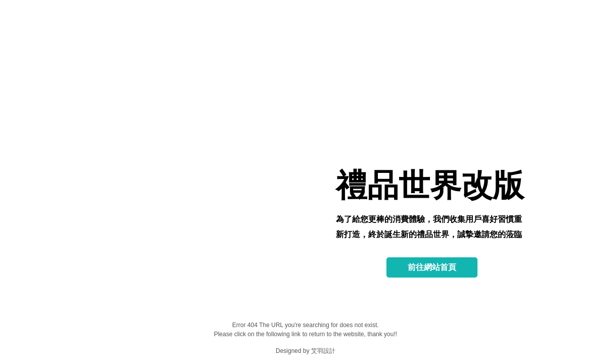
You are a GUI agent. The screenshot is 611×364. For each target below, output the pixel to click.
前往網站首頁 (432, 267)
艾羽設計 (323, 351)
